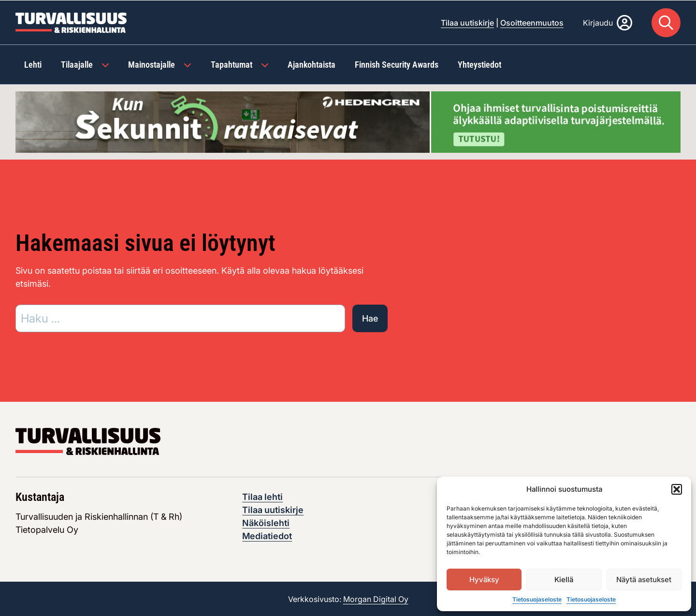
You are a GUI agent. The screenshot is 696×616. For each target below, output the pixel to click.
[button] (677, 489)
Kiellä (564, 579)
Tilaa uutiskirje (467, 22)
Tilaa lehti (262, 496)
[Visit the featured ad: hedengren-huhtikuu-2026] (348, 121)
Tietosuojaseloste (537, 599)
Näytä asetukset (644, 579)
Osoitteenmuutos (532, 22)
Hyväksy (484, 579)
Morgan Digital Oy (376, 599)
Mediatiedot (267, 535)
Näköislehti (266, 522)
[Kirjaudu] (608, 22)
